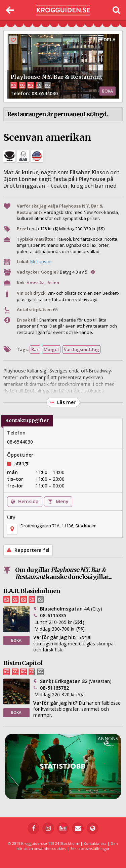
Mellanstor (41, 262)
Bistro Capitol (23, 663)
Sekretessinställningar (90, 848)
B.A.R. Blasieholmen (32, 591)
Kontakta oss (95, 843)
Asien (53, 283)
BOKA (108, 91)
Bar (35, 349)
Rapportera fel (28, 550)
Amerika (36, 283)
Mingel (51, 349)
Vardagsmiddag (81, 349)
